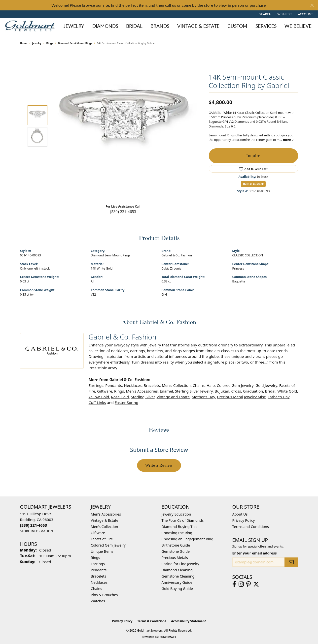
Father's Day (279, 397)
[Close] (312, 5)
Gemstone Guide (176, 551)
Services (266, 26)
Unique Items (102, 551)
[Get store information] (37, 531)
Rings (50, 43)
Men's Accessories (142, 391)
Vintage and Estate (173, 397)
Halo (211, 385)
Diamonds (105, 26)
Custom (237, 26)
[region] (124, 126)
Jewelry (74, 26)
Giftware (105, 391)
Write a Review (159, 465)
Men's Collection (176, 385)
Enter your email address (255, 553)
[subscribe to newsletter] (291, 562)
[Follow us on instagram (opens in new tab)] (241, 584)
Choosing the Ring (177, 533)
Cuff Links (97, 402)
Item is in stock (253, 184)
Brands (160, 26)
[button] (265, 14)
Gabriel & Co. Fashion (177, 255)
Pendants (114, 385)
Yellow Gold (99, 397)
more (288, 140)
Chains (199, 385)
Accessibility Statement (188, 621)
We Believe (298, 26)
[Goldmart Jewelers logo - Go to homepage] (31, 26)
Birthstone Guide (176, 545)
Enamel (166, 391)
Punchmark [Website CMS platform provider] (168, 637)
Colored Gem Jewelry (235, 385)
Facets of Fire (102, 539)
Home (24, 43)
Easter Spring (126, 402)
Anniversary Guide (177, 582)
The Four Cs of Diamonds (183, 520)
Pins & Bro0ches (104, 595)
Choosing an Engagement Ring (188, 539)
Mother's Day (203, 397)
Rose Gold (120, 397)
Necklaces (133, 385)
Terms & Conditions (152, 621)
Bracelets (152, 385)
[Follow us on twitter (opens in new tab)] (256, 584)
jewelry (37, 43)
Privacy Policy (244, 520)
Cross (236, 391)
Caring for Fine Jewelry (180, 564)
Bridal (134, 26)
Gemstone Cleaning (178, 576)
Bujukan (222, 391)
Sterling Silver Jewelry (194, 391)
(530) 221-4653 (123, 212)
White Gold (287, 391)
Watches (98, 601)
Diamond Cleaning (177, 570)
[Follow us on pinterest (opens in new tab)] (248, 584)
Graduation (253, 391)
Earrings (96, 385)
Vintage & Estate (198, 26)
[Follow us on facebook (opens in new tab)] (234, 584)
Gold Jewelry (266, 385)
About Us (240, 514)
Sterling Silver (143, 397)
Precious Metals (175, 558)
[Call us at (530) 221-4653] (34, 525)
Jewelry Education (176, 514)
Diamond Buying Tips (179, 527)
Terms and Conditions (251, 527)
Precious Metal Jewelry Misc (241, 397)
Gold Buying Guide (177, 589)
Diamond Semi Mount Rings (75, 43)
